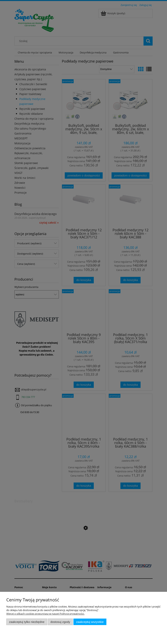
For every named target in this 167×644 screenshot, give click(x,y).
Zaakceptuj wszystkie (90, 622)
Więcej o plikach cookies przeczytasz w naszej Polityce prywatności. (45, 614)
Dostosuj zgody (60, 622)
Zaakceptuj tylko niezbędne (27, 622)
